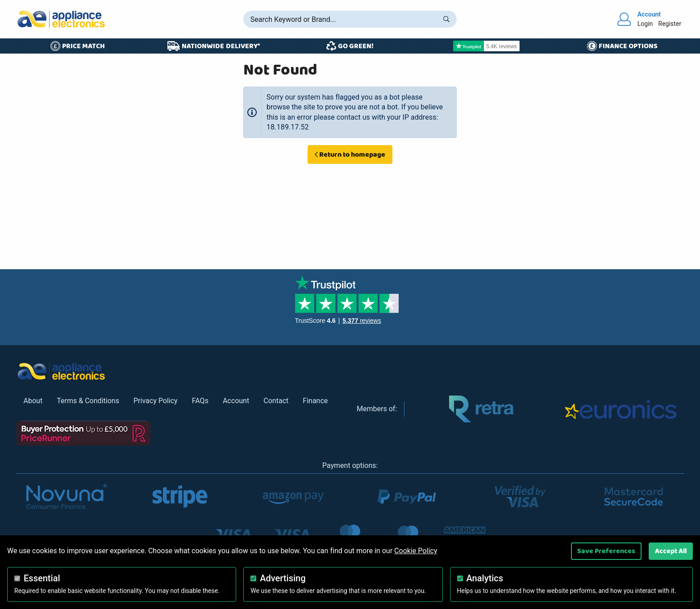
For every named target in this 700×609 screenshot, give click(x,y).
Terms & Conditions (88, 401)
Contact (276, 401)
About (33, 401)
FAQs (200, 401)
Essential (42, 578)
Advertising (283, 578)
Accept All (671, 551)
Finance (315, 401)
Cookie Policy (416, 551)
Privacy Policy (156, 401)
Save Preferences (606, 551)
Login (645, 24)
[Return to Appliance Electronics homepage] (61, 19)
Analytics (485, 578)
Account (236, 401)
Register (669, 24)
